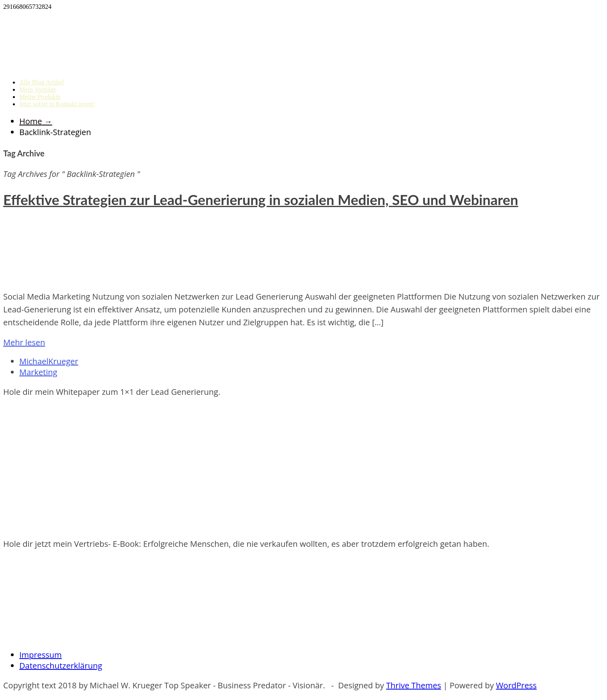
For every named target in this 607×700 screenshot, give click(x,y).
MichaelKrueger (49, 361)
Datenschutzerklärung (61, 666)
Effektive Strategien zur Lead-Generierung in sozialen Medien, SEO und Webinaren (261, 199)
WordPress (516, 685)
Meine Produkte (40, 97)
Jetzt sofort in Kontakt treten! (57, 104)
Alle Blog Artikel (42, 82)
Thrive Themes (413, 685)
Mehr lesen (24, 342)
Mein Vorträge (38, 89)
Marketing (38, 372)
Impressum (41, 655)
